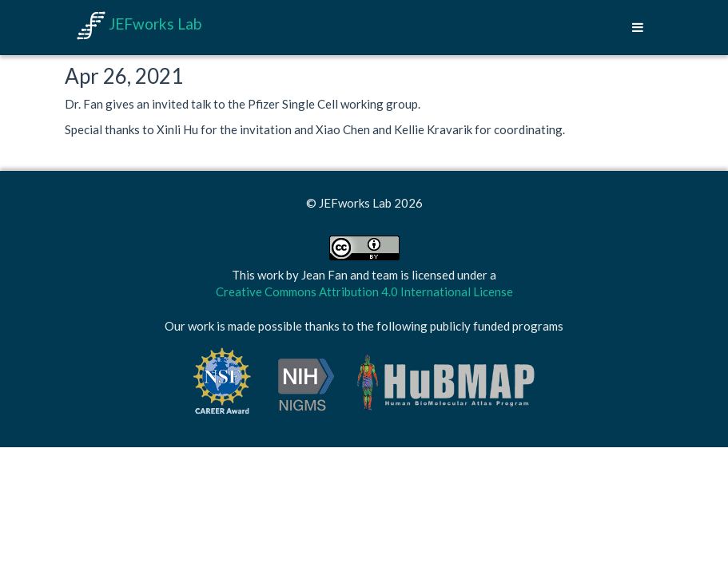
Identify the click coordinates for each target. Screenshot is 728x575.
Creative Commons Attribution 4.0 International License (364, 291)
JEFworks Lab (139, 24)
